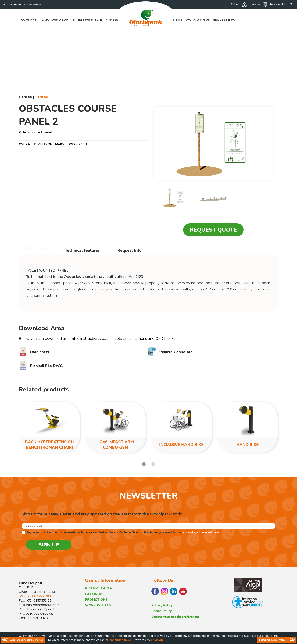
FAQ (5, 4)
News (178, 20)
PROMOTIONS (96, 600)
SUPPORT (16, 4)
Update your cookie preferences (175, 617)
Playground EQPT (55, 20)
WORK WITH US (98, 605)
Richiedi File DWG (41, 366)
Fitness (112, 20)
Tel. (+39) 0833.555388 (35, 596)
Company (29, 20)
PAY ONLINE (95, 594)
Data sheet (34, 352)
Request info (224, 20)
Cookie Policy (162, 611)
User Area (251, 5)
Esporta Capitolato (170, 352)
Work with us (198, 20)
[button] (144, 464)
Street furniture (88, 20)
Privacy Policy (162, 605)
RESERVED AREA (99, 588)
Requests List (274, 5)
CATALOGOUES (33, 4)
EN (233, 4)
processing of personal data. (200, 533)
